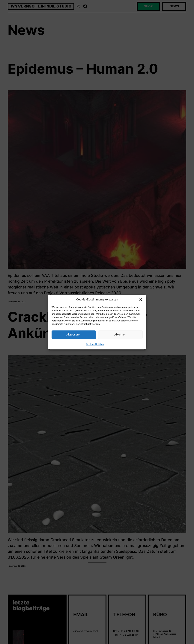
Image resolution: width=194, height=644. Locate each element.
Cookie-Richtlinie (95, 344)
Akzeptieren (74, 334)
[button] (141, 300)
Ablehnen (120, 334)
